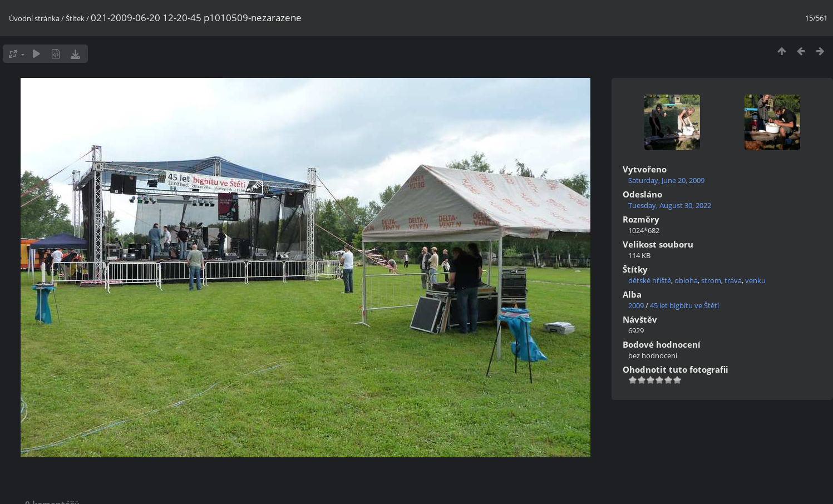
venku (755, 280)
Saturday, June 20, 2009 (666, 180)
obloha (686, 280)
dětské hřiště (650, 280)
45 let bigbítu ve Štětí (684, 305)
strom (711, 280)
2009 (636, 305)
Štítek (75, 18)
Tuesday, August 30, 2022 (670, 205)
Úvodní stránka (34, 18)
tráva (733, 280)
